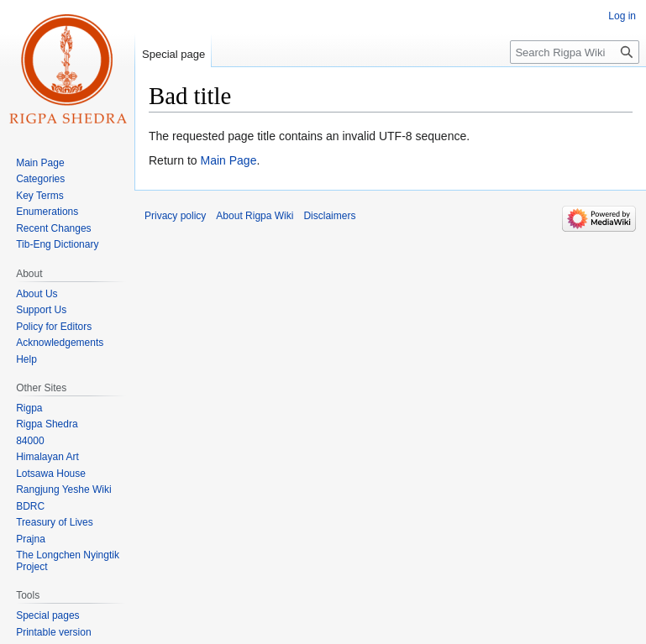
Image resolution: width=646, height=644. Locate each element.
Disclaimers (329, 216)
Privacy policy (175, 216)
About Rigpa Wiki (255, 216)
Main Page (228, 160)
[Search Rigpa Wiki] (575, 52)
